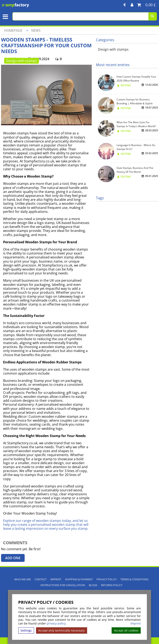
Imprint (136, 623)
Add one (13, 558)
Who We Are (23, 579)
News (36, 30)
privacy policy (56, 623)
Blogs (93, 585)
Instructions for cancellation (63, 585)
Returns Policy (112, 585)
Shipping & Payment (79, 579)
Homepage (13, 30)
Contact (41, 579)
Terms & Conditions (134, 579)
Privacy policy (107, 579)
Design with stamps (22, 61)
